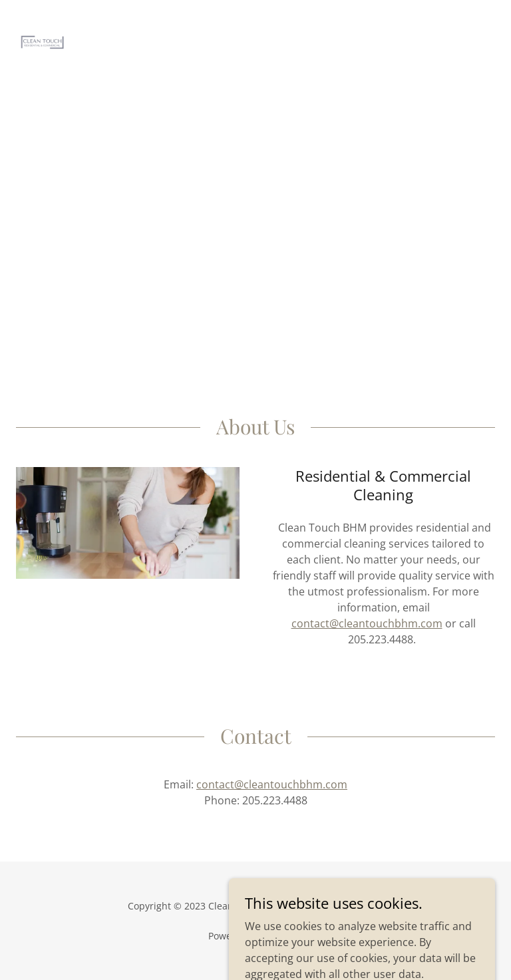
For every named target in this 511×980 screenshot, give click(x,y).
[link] (43, 21)
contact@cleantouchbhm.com (367, 623)
